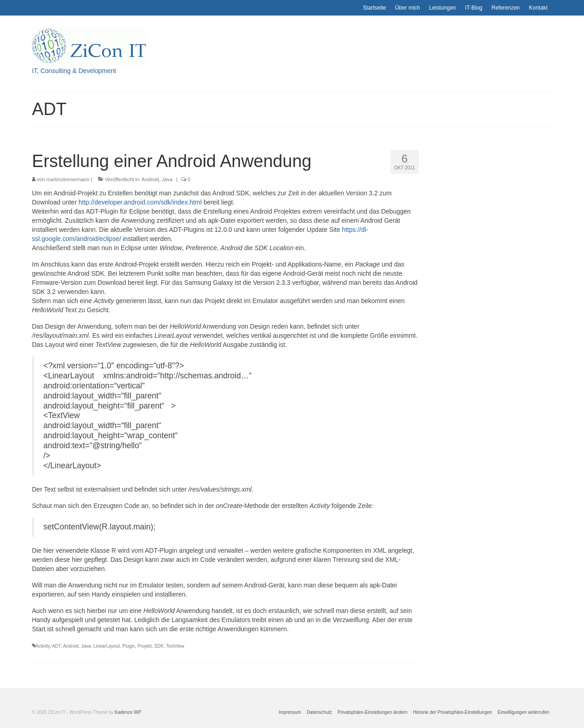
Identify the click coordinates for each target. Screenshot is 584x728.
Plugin (129, 646)
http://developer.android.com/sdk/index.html (140, 202)
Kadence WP (128, 712)
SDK (159, 646)
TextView (175, 646)
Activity (43, 646)
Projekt (144, 646)
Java (167, 179)
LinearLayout (107, 646)
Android (151, 179)
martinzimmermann (68, 179)
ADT (56, 646)
